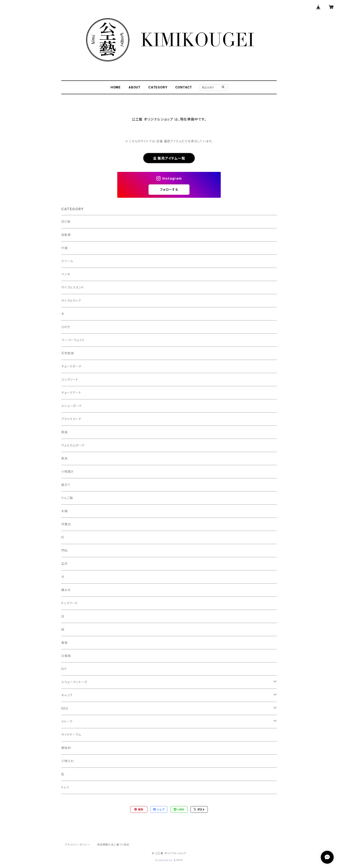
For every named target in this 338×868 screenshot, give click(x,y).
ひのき (66, 327)
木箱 (64, 511)
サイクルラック (71, 301)
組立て (66, 485)
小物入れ (68, 761)
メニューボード (72, 406)
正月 (64, 564)
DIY (64, 669)
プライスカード (71, 419)
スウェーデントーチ (74, 682)
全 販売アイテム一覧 (169, 158)
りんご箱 (67, 498)
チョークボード (71, 366)
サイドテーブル (71, 735)
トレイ (65, 787)
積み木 (66, 590)
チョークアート (71, 393)
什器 (64, 248)
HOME (116, 87)
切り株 (66, 222)
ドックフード (70, 603)
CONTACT (184, 87)
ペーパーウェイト (73, 340)
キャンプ (67, 695)
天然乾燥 (68, 353)
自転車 (66, 235)
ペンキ (66, 274)
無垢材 (66, 748)
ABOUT (135, 87)
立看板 (66, 656)
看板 (64, 643)
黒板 (64, 432)
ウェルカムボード (73, 445)
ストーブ (67, 721)
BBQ (65, 708)
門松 (64, 550)
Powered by (169, 860)
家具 (64, 458)
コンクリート (70, 379)
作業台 (66, 524)
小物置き (67, 472)
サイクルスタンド (72, 287)
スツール (67, 261)
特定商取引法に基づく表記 (113, 845)
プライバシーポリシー (77, 845)
